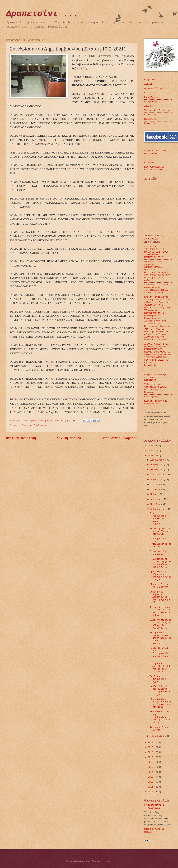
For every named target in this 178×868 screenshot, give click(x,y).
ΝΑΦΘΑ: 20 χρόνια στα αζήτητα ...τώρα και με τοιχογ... (161, 690)
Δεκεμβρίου (158, 460)
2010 (151, 792)
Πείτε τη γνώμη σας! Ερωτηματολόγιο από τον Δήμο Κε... (160, 653)
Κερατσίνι (150, 115)
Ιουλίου (156, 485)
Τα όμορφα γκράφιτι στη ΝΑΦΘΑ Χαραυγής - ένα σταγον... (160, 638)
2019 (151, 747)
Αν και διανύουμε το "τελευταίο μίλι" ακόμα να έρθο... (161, 611)
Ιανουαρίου (158, 736)
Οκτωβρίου (157, 470)
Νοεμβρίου (157, 465)
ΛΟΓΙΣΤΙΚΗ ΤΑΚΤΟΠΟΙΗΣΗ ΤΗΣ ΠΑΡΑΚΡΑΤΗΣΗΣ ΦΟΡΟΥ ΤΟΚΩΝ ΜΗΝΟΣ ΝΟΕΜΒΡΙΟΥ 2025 (156, 252)
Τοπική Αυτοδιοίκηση (157, 110)
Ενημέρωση (150, 80)
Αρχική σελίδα (69, 438)
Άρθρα (148, 106)
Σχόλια (148, 84)
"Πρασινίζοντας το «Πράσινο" (159, 586)
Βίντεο (148, 93)
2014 (151, 772)
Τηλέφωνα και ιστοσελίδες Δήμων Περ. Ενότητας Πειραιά (156, 388)
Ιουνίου (156, 490)
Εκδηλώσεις (151, 102)
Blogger (106, 861)
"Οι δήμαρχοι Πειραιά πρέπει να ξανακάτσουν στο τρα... (160, 703)
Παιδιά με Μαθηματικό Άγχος (158, 679)
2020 (151, 742)
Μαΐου (154, 494)
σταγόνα (149, 163)
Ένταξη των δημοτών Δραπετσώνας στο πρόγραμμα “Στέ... (160, 597)
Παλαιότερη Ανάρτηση (120, 438)
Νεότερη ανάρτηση (21, 438)
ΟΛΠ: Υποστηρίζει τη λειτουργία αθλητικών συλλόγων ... (161, 624)
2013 (151, 777)
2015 (151, 767)
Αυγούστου (157, 480)
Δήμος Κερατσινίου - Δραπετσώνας (157, 152)
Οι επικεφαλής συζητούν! (158, 553)
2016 (151, 762)
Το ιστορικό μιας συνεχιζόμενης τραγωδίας (161, 531)
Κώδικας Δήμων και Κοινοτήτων (156, 402)
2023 (151, 446)
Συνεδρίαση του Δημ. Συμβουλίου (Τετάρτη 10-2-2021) (160, 717)
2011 (151, 787)
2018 (151, 752)
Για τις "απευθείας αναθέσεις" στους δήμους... (158, 519)
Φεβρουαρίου (158, 509)
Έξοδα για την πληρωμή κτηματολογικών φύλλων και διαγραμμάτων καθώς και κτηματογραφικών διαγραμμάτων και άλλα (157, 271)
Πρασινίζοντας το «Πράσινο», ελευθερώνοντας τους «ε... (161, 576)
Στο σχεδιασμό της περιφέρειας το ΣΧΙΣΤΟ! (160, 543)
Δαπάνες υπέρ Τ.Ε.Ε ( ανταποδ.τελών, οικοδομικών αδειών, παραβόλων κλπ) (158, 289)
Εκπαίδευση (151, 97)
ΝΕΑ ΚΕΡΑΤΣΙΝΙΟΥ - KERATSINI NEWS (156, 168)
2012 (151, 782)
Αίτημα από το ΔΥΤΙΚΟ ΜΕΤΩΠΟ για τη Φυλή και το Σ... (160, 668)
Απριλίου (156, 499)
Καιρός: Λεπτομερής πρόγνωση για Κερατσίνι (156, 377)
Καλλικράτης (152, 397)
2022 (151, 451)
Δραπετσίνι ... (42, 14)
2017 (151, 757)
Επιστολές (150, 123)
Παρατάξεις (151, 119)
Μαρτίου (156, 504)
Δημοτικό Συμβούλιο (34, 425)
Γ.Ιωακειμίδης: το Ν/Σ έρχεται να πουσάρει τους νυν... (160, 563)
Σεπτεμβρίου (158, 475)
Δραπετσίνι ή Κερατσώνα (156, 807)
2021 (151, 456)
